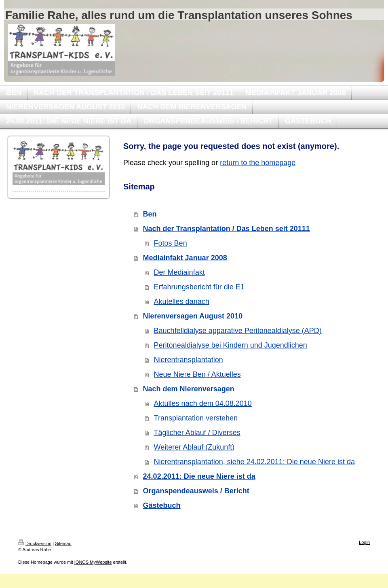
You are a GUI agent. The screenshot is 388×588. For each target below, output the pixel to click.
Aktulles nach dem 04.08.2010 (203, 403)
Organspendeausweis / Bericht (196, 491)
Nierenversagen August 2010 (193, 316)
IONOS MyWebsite (93, 562)
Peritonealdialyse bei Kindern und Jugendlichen (231, 345)
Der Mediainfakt (179, 272)
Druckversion (35, 543)
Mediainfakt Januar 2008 (185, 258)
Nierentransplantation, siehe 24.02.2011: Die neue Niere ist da (254, 462)
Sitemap (63, 543)
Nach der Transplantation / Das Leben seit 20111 (227, 229)
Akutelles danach (182, 301)
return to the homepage (258, 163)
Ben (150, 214)
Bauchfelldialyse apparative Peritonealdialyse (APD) (238, 331)
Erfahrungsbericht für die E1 (199, 287)
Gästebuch (162, 505)
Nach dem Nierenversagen (189, 389)
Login (364, 542)
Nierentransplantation (189, 360)
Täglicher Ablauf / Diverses (197, 433)
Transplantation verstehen (196, 418)
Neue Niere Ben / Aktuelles (197, 374)
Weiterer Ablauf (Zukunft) (194, 447)
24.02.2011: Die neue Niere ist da (199, 476)
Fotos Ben (171, 243)
